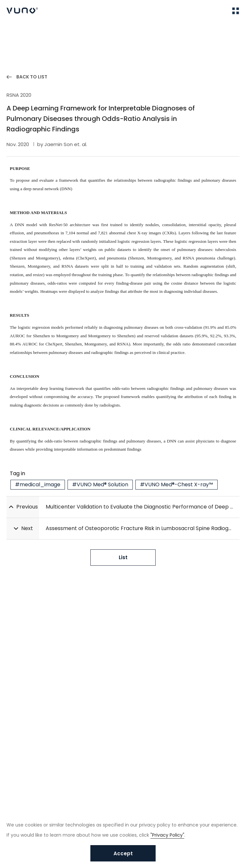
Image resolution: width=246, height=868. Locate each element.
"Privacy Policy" (167, 835)
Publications (45, 33)
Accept (123, 853)
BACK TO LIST (32, 77)
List (123, 557)
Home (13, 33)
